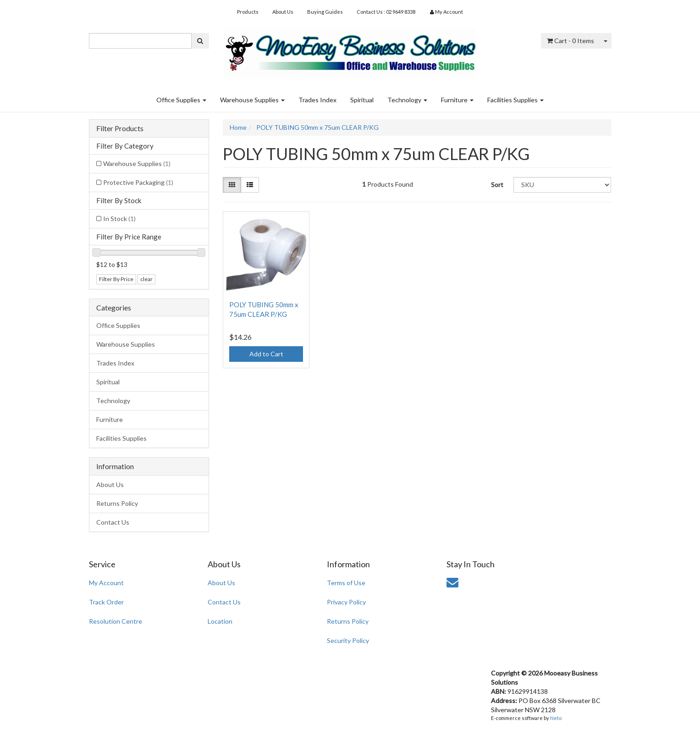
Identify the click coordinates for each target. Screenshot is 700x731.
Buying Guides (325, 12)
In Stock (119, 219)
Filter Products (120, 128)
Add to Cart (266, 354)
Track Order (106, 602)
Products (248, 12)
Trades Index (317, 100)
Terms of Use (346, 583)
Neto (556, 718)
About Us (283, 12)
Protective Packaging (138, 182)
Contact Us (113, 522)
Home (238, 127)
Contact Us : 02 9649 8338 (386, 12)
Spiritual (362, 100)
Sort (497, 185)
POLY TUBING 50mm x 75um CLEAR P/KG (317, 127)
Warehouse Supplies (252, 100)
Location (220, 621)
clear (146, 279)
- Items (570, 41)
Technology (407, 100)
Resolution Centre (116, 621)
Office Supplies (181, 100)
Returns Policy (117, 503)
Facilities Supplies (515, 100)
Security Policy (348, 640)
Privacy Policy (346, 602)
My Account (106, 583)
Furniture (457, 100)
